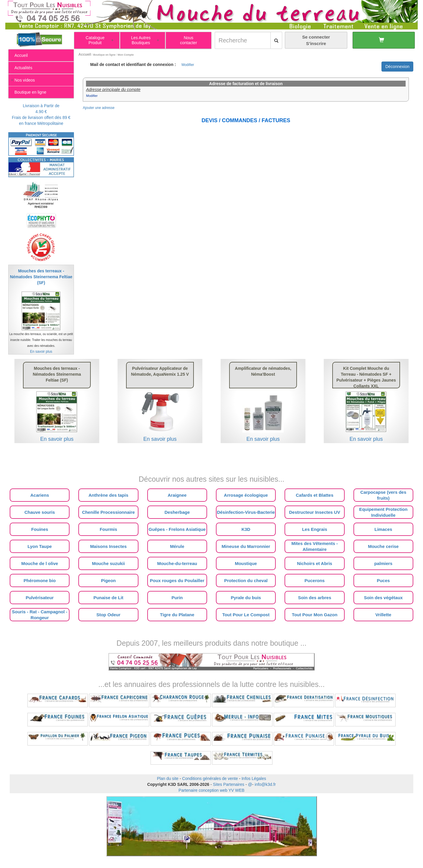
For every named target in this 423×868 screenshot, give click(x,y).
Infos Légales (254, 778)
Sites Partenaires (229, 784)
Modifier (188, 65)
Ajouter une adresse (99, 108)
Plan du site (168, 778)
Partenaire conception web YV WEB (211, 790)
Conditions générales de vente (210, 778)
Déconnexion (397, 67)
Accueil (85, 54)
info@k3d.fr (265, 784)
